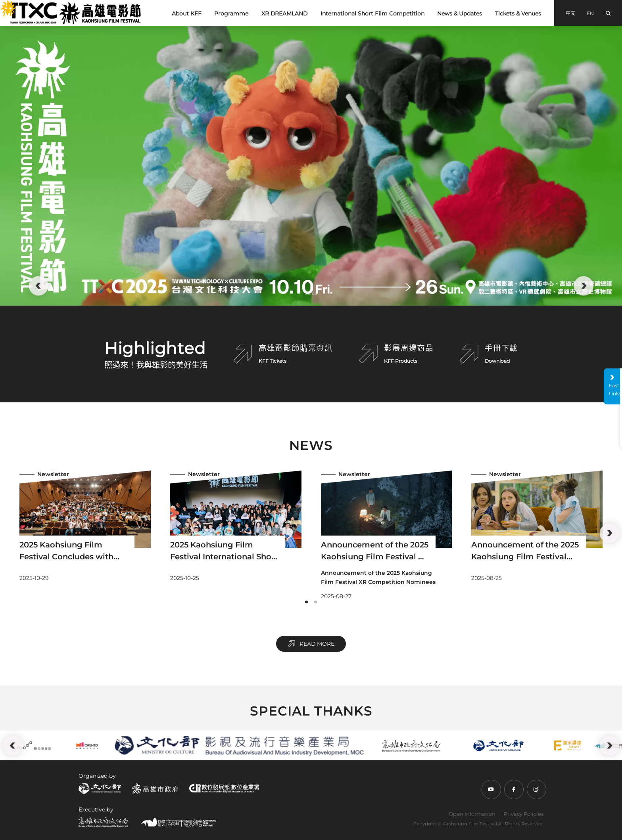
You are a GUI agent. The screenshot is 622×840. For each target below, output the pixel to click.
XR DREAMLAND (284, 13)
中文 (570, 13)
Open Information (472, 814)
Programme (231, 13)
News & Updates (460, 13)
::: (3, 5)
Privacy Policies (524, 814)
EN (590, 13)
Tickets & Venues (518, 13)
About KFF (187, 13)
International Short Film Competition (372, 13)
